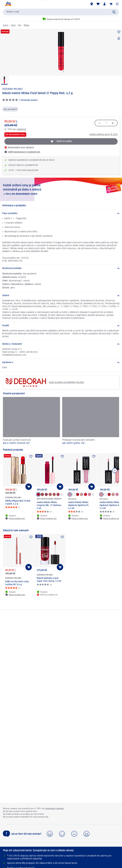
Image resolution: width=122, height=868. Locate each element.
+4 (61, 494)
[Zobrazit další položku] (115, 470)
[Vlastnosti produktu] (61, 268)
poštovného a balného (55, 809)
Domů (5, 25)
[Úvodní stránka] (8, 4)
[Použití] (61, 326)
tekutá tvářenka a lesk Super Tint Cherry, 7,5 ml (49, 580)
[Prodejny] (92, 4)
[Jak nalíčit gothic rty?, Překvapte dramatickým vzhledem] (91, 421)
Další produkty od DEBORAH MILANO (45, 382)
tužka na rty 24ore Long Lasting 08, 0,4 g (17, 583)
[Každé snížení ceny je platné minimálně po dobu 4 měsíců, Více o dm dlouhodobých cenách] (61, 189)
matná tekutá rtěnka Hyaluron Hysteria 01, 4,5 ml (79, 505)
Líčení (13, 25)
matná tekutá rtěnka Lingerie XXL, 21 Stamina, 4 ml (49, 505)
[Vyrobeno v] (61, 362)
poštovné (22, 129)
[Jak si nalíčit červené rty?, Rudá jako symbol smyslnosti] (31, 421)
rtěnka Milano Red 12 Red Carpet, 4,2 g (18, 502)
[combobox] (61, 12)
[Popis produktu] (61, 213)
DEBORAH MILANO (12, 89)
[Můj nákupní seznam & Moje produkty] (98, 4)
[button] (117, 4)
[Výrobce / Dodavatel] (61, 344)
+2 (93, 494)
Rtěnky (27, 25)
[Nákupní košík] (111, 4)
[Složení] (61, 296)
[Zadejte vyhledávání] (114, 12)
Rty (20, 25)
